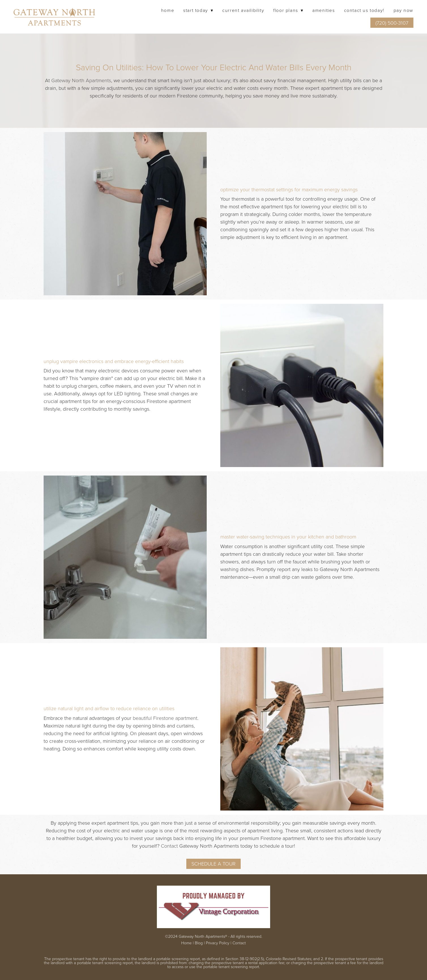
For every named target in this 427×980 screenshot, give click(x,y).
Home (168, 10)
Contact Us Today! (364, 10)
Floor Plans (288, 10)
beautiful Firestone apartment (165, 718)
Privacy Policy (218, 943)
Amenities (324, 10)
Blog (199, 943)
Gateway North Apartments (81, 80)
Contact (169, 846)
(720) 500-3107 (392, 23)
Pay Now (403, 10)
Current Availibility (243, 10)
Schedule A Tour (213, 864)
